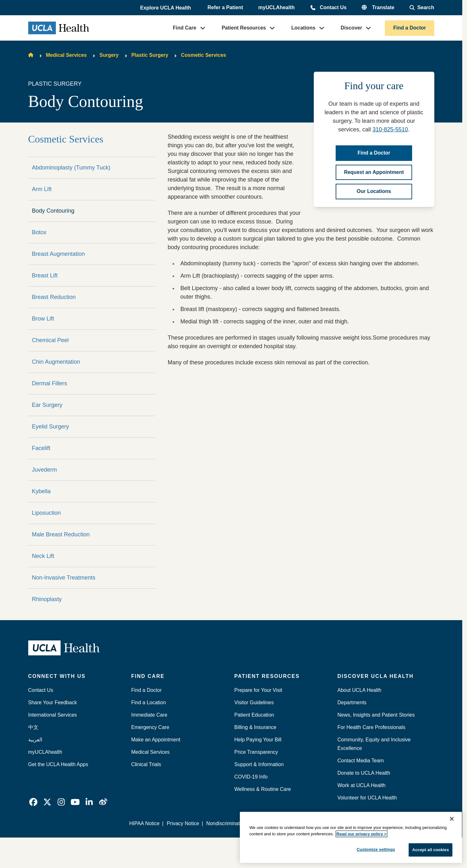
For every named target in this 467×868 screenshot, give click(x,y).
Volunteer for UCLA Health (367, 798)
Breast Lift (45, 275)
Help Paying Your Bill (258, 740)
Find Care (185, 28)
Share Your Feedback (53, 702)
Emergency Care (150, 727)
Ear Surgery (47, 405)
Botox (39, 232)
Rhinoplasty (47, 599)
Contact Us (333, 7)
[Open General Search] (422, 8)
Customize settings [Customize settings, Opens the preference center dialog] (376, 849)
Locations (303, 28)
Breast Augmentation (59, 254)
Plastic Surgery (150, 55)
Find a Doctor (409, 28)
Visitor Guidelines (254, 702)
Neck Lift (43, 556)
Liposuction (46, 513)
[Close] (452, 819)
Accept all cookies (431, 850)
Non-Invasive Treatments (64, 578)
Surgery (109, 55)
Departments (352, 702)
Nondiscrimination (226, 823)
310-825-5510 (390, 129)
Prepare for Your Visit (258, 690)
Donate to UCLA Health (364, 773)
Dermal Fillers (50, 383)
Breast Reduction (54, 297)
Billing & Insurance (256, 727)
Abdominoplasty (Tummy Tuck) (71, 168)
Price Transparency (256, 752)
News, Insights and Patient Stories (376, 715)
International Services (53, 715)
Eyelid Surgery (51, 427)
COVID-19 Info (251, 777)
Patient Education (254, 715)
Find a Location (149, 702)
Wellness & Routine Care (263, 789)
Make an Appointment (156, 740)
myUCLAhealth (276, 7)
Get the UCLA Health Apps (58, 764)
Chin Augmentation (56, 362)
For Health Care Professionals (372, 727)
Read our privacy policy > (362, 834)
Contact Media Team (361, 761)
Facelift (41, 448)
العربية (35, 740)
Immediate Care (149, 715)
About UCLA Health (360, 690)
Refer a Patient (225, 7)
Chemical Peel (50, 340)
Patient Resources (244, 28)
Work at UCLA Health (362, 785)
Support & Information (259, 764)
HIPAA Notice (144, 823)
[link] (33, 802)
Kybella (41, 491)
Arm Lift (42, 189)
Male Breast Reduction (61, 534)
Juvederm (45, 470)
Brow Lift (43, 319)
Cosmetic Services (203, 55)
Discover (352, 28)
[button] (166, 8)
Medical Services (66, 55)
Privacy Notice (183, 823)
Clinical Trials (146, 764)
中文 (33, 727)
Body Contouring (53, 211)
